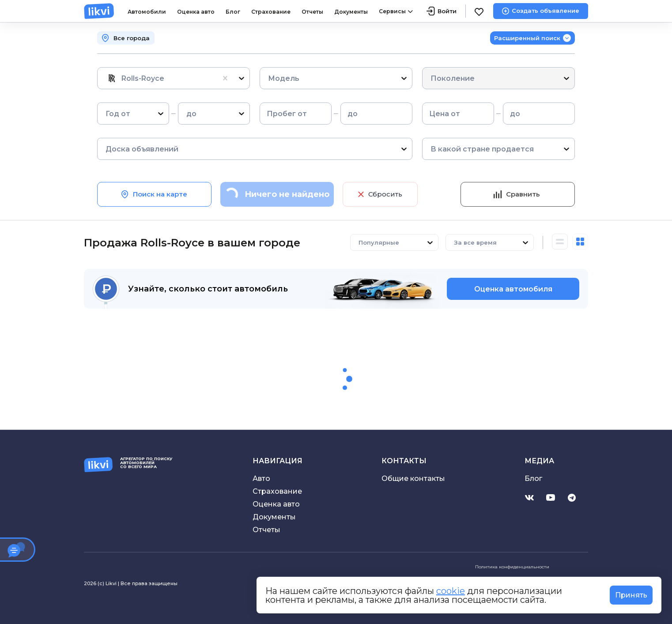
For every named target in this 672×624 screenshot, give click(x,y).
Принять (631, 595)
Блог (233, 12)
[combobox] (106, 78)
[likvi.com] (99, 11)
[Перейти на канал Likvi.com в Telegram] (572, 498)
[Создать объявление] (541, 11)
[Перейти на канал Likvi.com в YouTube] (551, 498)
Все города (132, 38)
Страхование (271, 12)
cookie (451, 591)
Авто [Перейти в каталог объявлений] (261, 478)
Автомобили (147, 12)
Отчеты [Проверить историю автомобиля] (266, 530)
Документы (351, 12)
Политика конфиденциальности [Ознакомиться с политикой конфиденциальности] (512, 567)
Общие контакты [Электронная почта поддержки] (413, 478)
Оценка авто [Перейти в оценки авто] (276, 504)
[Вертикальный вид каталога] (580, 242)
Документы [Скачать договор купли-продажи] (274, 517)
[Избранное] (479, 11)
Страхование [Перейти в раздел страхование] (277, 491)
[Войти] (442, 11)
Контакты (404, 461)
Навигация (277, 461)
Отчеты (312, 12)
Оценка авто (196, 12)
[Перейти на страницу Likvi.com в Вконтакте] (529, 498)
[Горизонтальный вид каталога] (560, 242)
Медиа (539, 461)
